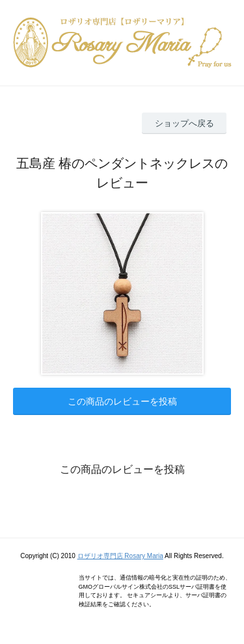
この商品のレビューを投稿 (122, 401)
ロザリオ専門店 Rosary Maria (120, 556)
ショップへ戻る (184, 123)
